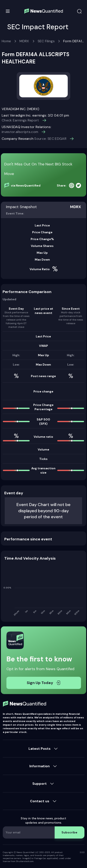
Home (6, 41)
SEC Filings (46, 41)
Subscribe (69, 832)
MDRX (24, 41)
